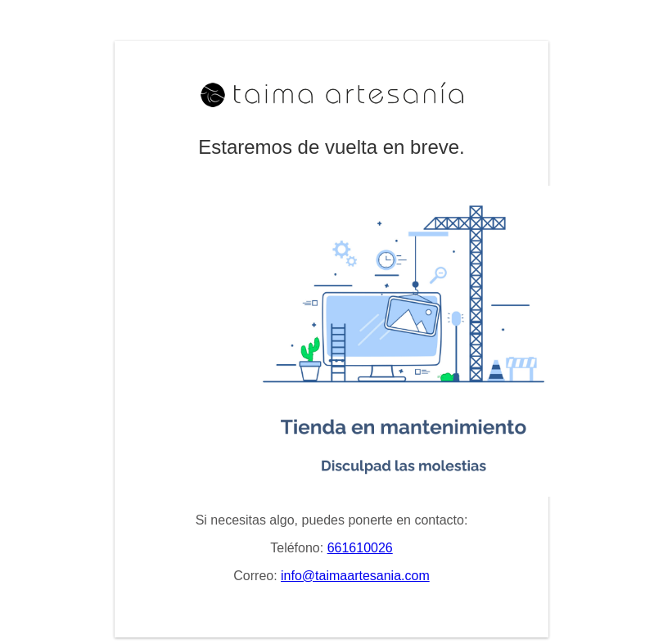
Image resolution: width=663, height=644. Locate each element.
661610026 (360, 548)
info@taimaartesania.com (355, 576)
